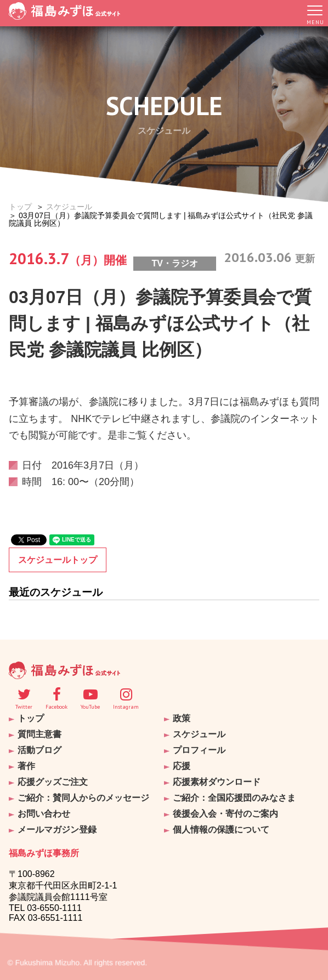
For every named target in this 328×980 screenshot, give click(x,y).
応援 (182, 766)
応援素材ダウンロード (217, 782)
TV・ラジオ (174, 263)
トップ (20, 207)
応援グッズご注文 (53, 782)
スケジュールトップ (58, 560)
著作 (26, 766)
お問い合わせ (44, 814)
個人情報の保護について (221, 830)
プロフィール (199, 750)
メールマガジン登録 (57, 830)
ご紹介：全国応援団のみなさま (234, 798)
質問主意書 (39, 734)
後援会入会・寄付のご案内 (225, 814)
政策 (182, 718)
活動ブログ (39, 750)
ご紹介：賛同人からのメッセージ (83, 798)
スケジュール (69, 207)
